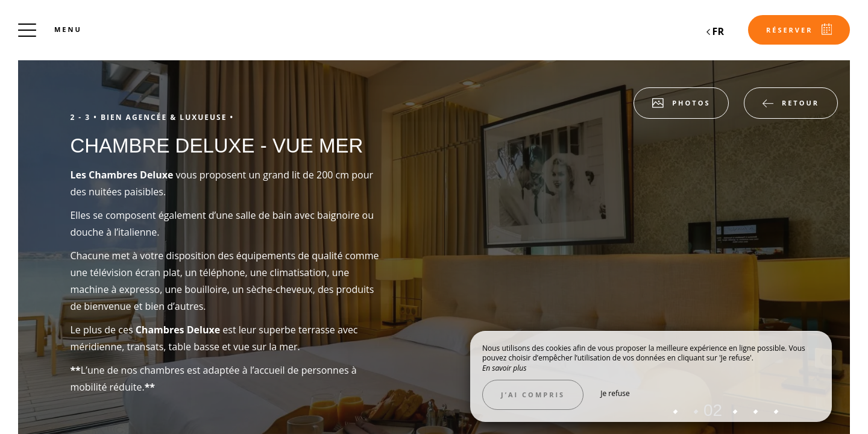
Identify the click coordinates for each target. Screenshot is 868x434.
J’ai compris (533, 395)
